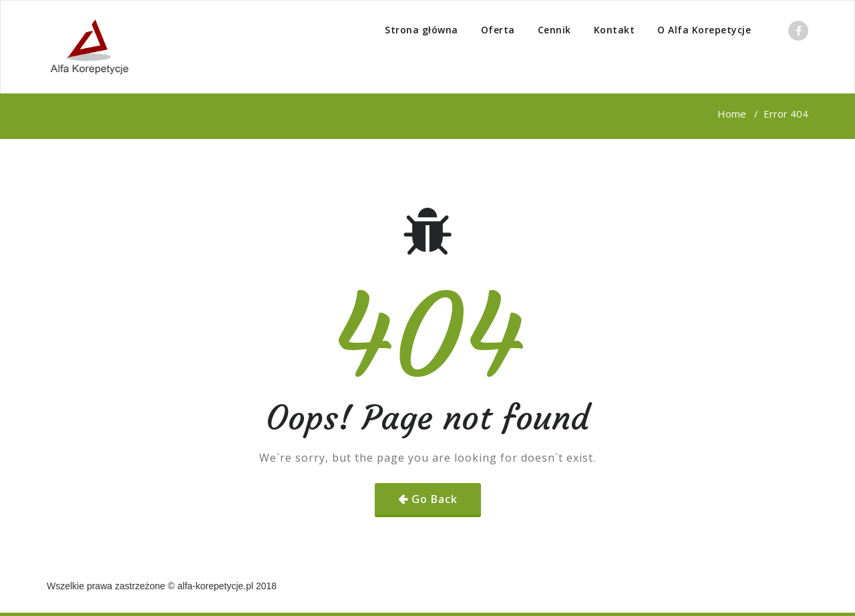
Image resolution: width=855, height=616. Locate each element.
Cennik (554, 30)
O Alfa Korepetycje (704, 30)
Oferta (498, 30)
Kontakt (615, 30)
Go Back (435, 499)
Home (732, 114)
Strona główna (421, 30)
